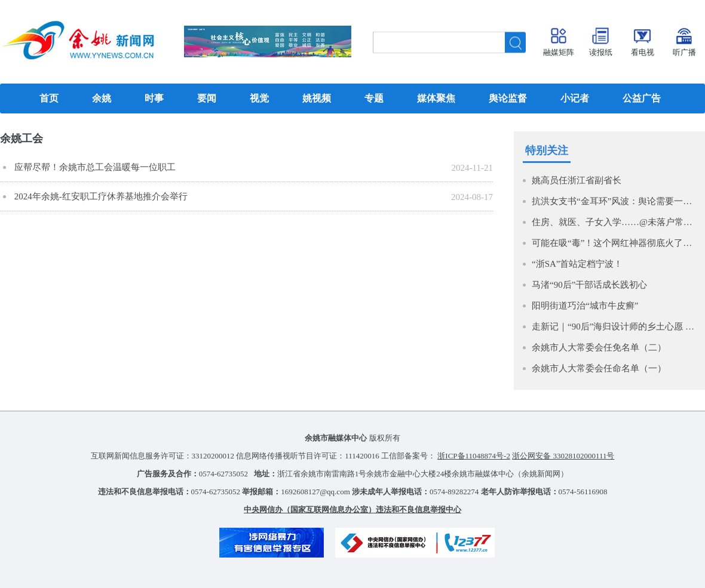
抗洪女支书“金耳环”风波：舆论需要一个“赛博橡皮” (615, 201)
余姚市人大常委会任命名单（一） (599, 368)
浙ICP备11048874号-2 (474, 456)
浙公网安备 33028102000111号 (563, 456)
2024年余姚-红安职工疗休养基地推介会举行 (100, 196)
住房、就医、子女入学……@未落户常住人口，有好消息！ (615, 222)
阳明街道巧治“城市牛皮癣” (585, 306)
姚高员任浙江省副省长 (577, 180)
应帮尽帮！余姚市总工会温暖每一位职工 (94, 167)
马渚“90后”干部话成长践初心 (589, 285)
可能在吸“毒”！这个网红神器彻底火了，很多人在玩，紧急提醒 (615, 243)
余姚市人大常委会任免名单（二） (599, 347)
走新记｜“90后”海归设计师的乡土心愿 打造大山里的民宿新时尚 (615, 327)
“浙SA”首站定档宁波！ (577, 264)
